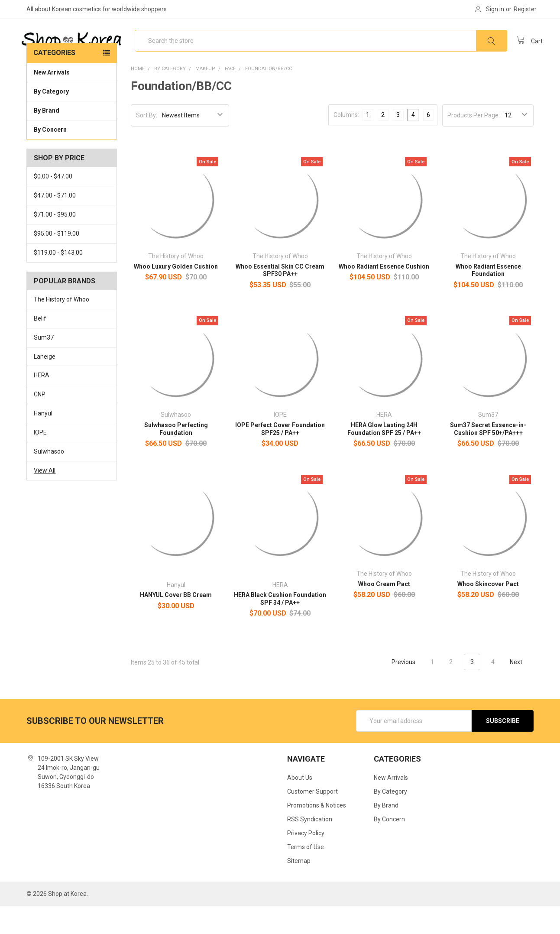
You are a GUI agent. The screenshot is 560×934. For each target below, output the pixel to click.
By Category (71, 119)
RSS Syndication (310, 847)
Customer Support (312, 819)
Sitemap (299, 889)
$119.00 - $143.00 (58, 280)
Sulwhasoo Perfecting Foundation (176, 457)
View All (45, 498)
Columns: (346, 143)
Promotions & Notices (317, 833)
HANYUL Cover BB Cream (176, 623)
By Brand (71, 138)
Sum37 (44, 365)
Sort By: (147, 143)
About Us (300, 805)
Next (521, 690)
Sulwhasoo (49, 479)
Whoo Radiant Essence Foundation (488, 298)
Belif (40, 346)
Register (525, 9)
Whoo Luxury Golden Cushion (176, 294)
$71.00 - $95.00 (55, 242)
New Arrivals (52, 100)
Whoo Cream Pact (384, 611)
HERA (42, 403)
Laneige (45, 384)
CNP (40, 422)
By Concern (71, 157)
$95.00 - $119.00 (57, 261)
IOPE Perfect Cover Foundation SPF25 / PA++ (280, 457)
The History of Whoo (62, 327)
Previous (398, 690)
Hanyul (43, 441)
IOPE (40, 460)
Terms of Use (306, 875)
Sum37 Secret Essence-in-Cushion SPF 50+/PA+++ (488, 457)
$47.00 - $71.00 (55, 223)
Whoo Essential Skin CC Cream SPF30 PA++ (280, 298)
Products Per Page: (474, 143)
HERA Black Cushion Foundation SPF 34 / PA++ (280, 626)
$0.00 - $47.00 (53, 204)
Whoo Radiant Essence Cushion (384, 294)
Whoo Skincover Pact (488, 611)
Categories (54, 80)
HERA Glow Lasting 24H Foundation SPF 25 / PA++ (384, 457)
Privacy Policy (306, 861)
